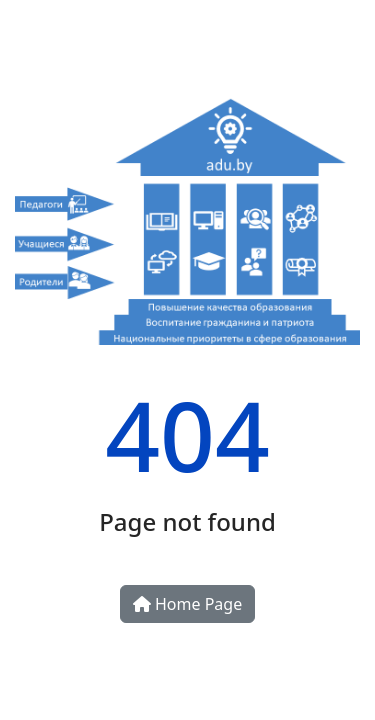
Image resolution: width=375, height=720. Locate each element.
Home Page (187, 604)
